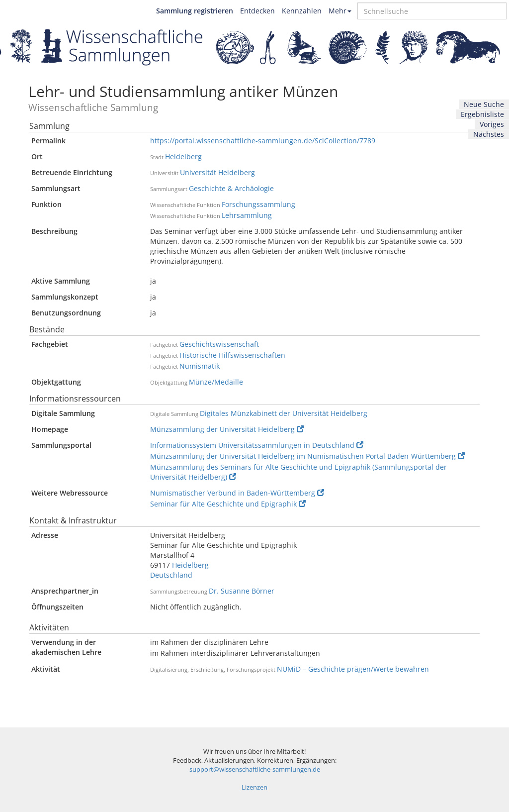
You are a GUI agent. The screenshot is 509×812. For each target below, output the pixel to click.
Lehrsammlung (247, 215)
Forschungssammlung (258, 204)
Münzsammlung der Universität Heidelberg (227, 429)
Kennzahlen (302, 11)
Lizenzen (254, 787)
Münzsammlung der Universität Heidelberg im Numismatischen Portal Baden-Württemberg (307, 456)
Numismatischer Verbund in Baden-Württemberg (237, 493)
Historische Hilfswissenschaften (232, 355)
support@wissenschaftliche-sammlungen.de (255, 769)
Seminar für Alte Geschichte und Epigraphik (228, 504)
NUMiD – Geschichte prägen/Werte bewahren (353, 669)
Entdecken (257, 11)
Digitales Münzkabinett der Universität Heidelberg (284, 413)
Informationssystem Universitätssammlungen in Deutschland (257, 445)
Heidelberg (183, 156)
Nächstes (489, 134)
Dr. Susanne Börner (242, 591)
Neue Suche (484, 104)
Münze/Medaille (216, 382)
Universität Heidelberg (217, 172)
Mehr (340, 11)
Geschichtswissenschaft (219, 344)
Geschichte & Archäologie (231, 188)
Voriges (492, 124)
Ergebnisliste (482, 114)
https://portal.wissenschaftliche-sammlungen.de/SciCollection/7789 (263, 141)
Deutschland (171, 575)
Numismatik (200, 366)
